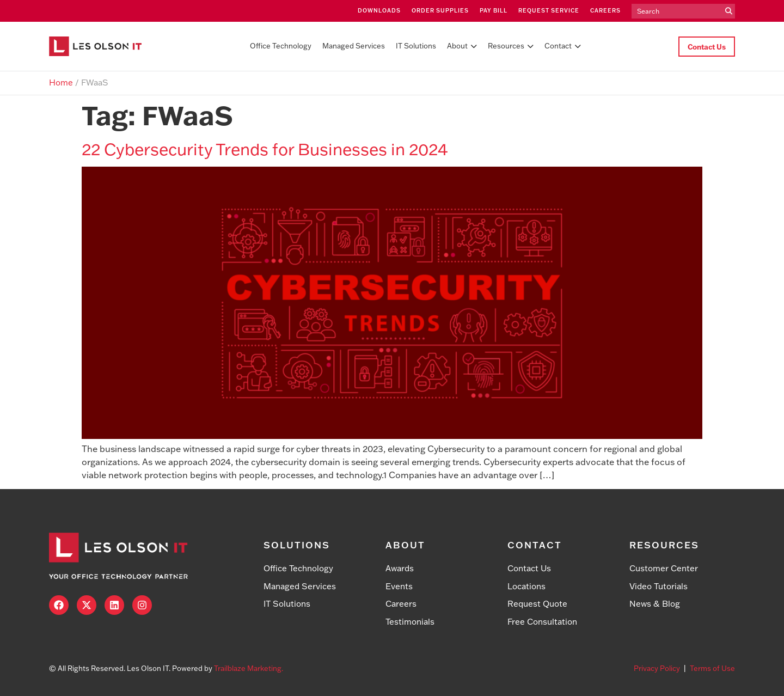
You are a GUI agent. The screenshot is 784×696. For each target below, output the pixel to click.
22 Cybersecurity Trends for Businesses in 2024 (265, 149)
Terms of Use (712, 668)
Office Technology (281, 46)
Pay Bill (494, 11)
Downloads (379, 11)
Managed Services (354, 46)
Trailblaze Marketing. (249, 668)
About (462, 46)
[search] (677, 11)
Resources (511, 46)
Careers (605, 11)
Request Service (549, 11)
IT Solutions (416, 46)
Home (61, 83)
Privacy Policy (657, 668)
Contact (563, 46)
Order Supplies (440, 11)
